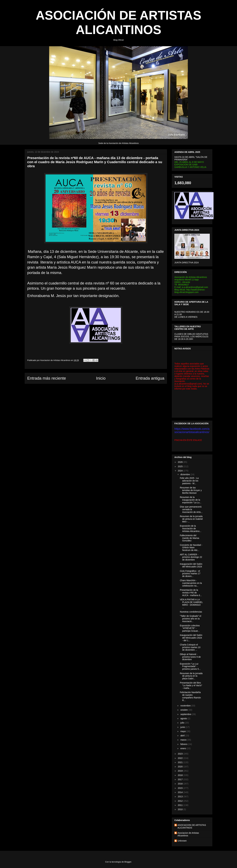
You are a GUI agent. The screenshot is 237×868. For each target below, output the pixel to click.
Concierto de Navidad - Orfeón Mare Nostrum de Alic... (191, 548)
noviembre (186, 706)
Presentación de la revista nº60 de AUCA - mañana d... (191, 593)
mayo (183, 731)
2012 (181, 801)
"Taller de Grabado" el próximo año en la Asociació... (191, 619)
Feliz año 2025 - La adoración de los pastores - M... (189, 481)
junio (183, 727)
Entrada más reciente (47, 378)
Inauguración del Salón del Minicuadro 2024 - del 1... (191, 638)
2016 (181, 784)
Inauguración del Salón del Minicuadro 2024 (191, 565)
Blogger (128, 862)
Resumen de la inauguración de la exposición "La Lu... (191, 500)
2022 (181, 758)
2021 (181, 762)
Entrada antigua (150, 378)
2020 (181, 767)
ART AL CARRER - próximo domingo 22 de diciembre (191, 557)
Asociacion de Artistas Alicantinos (188, 834)
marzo (184, 740)
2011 (181, 805)
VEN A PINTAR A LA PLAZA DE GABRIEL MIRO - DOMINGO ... (191, 603)
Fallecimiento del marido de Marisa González (189, 538)
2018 (181, 775)
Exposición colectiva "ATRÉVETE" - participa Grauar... (190, 628)
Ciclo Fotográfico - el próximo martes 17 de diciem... (190, 574)
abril (183, 736)
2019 (181, 771)
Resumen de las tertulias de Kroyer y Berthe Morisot (191, 490)
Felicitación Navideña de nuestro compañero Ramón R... (190, 696)
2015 (181, 788)
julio (183, 723)
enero (183, 748)
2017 (181, 779)
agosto (184, 718)
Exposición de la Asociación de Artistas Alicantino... (191, 529)
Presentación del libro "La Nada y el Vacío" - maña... (191, 685)
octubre (184, 710)
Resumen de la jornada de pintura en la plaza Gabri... (191, 676)
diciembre (185, 474)
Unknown (182, 841)
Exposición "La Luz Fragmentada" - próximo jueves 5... (190, 666)
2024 (181, 471)
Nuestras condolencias (191, 612)
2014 (181, 792)
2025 (181, 466)
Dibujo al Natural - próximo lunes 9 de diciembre (190, 657)
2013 (181, 797)
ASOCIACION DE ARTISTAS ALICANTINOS (192, 826)
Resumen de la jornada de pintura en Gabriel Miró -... (191, 519)
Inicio (101, 378)
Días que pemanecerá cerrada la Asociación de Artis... (191, 509)
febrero (184, 744)
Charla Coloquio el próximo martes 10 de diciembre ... (190, 647)
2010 (181, 809)
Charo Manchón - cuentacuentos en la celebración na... (191, 583)
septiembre (186, 714)
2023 (181, 754)
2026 (181, 462)
